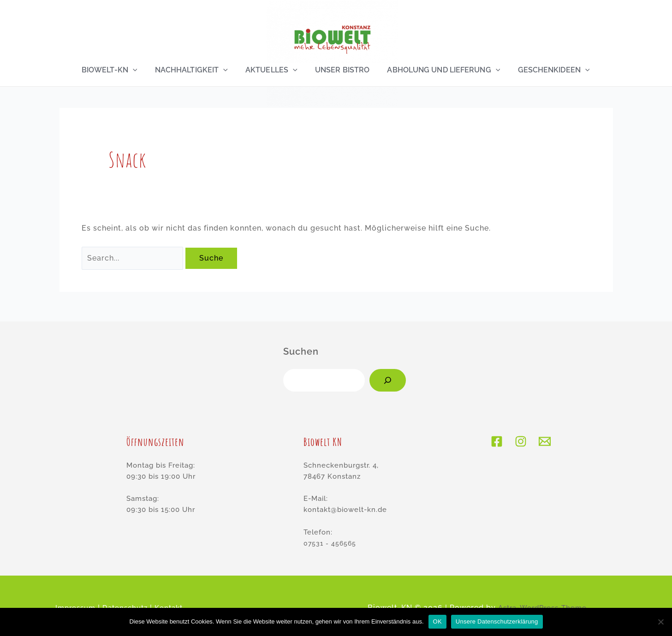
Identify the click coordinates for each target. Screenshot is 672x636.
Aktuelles (271, 70)
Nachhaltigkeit (192, 70)
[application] (135, 70)
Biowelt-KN (112, 70)
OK (437, 621)
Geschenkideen (551, 70)
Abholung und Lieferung (442, 70)
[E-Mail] (545, 442)
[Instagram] (521, 442)
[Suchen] (388, 380)
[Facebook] (497, 442)
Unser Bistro (341, 70)
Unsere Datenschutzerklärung (497, 621)
